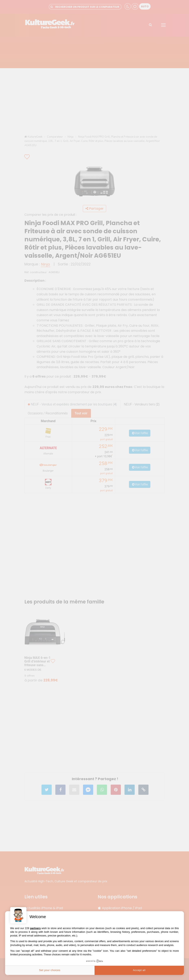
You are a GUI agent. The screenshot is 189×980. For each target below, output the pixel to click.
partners (35, 928)
